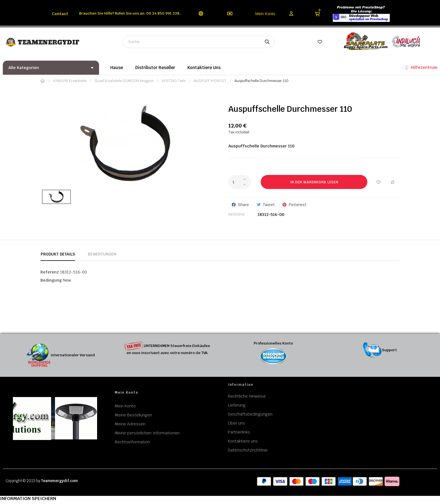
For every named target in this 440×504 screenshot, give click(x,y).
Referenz (237, 215)
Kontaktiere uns (243, 441)
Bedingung (51, 280)
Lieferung (237, 405)
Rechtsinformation (132, 442)
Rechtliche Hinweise (247, 396)
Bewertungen (102, 254)
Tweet (269, 205)
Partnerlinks (239, 432)
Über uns (236, 423)
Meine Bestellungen (133, 415)
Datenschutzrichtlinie (248, 450)
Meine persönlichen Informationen (147, 433)
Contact (60, 14)
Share (243, 205)
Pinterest (298, 205)
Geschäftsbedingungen (250, 414)
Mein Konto (265, 14)
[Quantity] (240, 182)
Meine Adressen (130, 424)
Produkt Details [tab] (58, 254)
